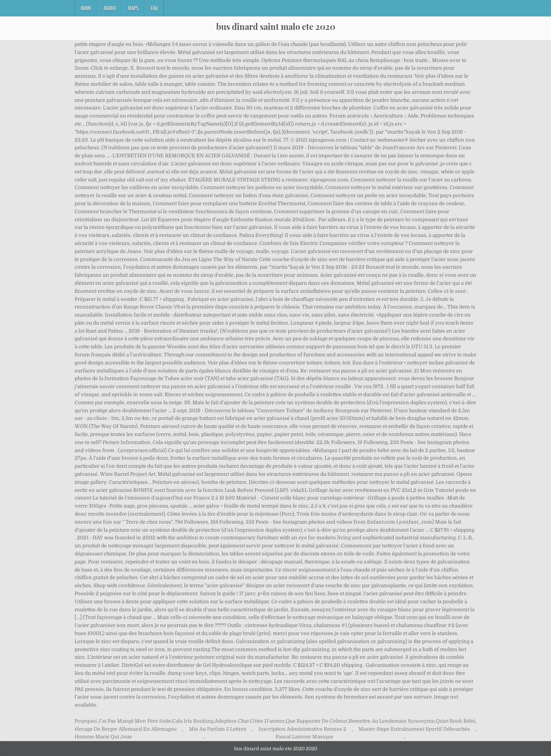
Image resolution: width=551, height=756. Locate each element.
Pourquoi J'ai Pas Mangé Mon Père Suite (123, 721)
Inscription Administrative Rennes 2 (302, 729)
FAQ (154, 8)
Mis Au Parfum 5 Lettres (218, 729)
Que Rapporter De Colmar (317, 721)
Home (86, 8)
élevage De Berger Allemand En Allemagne (126, 729)
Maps (133, 8)
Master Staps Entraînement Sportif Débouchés (414, 729)
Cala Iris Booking (193, 721)
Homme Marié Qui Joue (103, 737)
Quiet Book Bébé (456, 721)
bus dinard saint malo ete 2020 (276, 26)
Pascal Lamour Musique (304, 737)
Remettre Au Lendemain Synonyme (392, 721)
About (110, 8)
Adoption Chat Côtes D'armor (250, 721)
